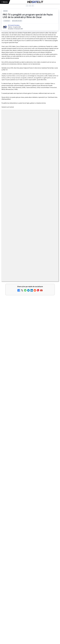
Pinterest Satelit (30, 574)
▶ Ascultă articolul (17, 21)
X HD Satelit (30, 569)
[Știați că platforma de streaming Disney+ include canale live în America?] (53, 287)
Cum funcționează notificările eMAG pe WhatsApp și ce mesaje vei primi (29, 405)
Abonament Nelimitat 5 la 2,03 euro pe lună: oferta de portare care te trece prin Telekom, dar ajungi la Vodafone (27, 297)
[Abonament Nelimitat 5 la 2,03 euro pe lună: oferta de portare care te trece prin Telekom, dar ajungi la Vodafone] (53, 300)
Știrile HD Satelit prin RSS (30, 578)
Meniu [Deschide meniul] (5, 2)
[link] (30, 238)
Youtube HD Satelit (30, 560)
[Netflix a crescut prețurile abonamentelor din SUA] (53, 275)
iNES (46, 588)
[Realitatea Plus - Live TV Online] (53, 347)
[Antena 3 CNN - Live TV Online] (53, 323)
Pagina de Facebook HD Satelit (30, 546)
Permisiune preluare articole (30, 598)
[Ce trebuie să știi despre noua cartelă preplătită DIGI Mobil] (53, 263)
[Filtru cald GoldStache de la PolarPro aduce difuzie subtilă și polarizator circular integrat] (30, 386)
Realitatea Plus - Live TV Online (17, 344)
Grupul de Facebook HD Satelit (30, 550)
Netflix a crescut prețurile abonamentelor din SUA (24, 272)
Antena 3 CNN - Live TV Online (17, 320)
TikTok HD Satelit (30, 564)
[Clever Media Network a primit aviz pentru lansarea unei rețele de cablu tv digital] (53, 251)
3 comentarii (7, 21)
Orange (28, 588)
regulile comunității (27, 192)
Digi (4, 588)
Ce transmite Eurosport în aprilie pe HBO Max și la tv (22, 441)
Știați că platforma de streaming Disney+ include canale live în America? (27, 285)
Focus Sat (15, 588)
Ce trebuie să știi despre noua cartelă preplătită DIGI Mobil (27, 260)
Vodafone (41, 588)
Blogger (42, 611)
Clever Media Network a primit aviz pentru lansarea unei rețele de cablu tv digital (26, 248)
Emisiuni (5, 11)
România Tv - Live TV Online (16, 332)
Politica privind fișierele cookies (30, 603)
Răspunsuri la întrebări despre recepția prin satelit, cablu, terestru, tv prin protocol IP (32, 309)
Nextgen (22, 588)
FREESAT (8, 588)
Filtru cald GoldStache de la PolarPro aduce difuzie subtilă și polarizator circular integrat (29, 367)
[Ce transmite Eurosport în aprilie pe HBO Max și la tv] (30, 459)
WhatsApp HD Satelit (30, 555)
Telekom (34, 588)
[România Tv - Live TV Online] (53, 335)
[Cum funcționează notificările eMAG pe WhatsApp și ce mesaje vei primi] (30, 422)
